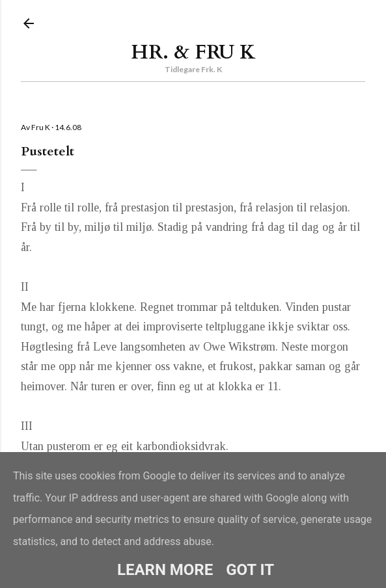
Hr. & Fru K (193, 52)
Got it (250, 570)
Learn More (165, 570)
